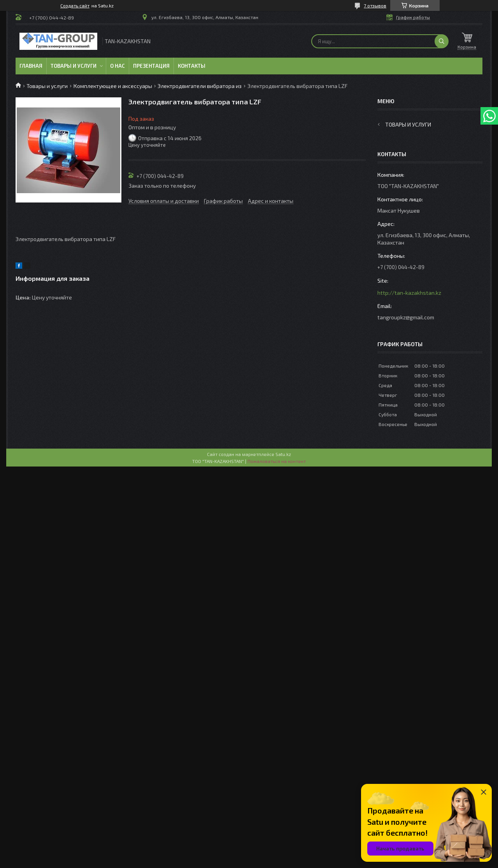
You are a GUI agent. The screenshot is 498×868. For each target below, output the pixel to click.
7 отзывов (375, 5)
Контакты (192, 66)
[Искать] (442, 41)
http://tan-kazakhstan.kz (409, 293)
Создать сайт (75, 5)
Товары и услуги (74, 66)
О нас (117, 66)
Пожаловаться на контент (277, 461)
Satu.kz (283, 454)
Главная (31, 66)
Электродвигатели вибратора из (200, 86)
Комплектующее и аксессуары (113, 86)
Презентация (151, 66)
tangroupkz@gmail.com (406, 317)
